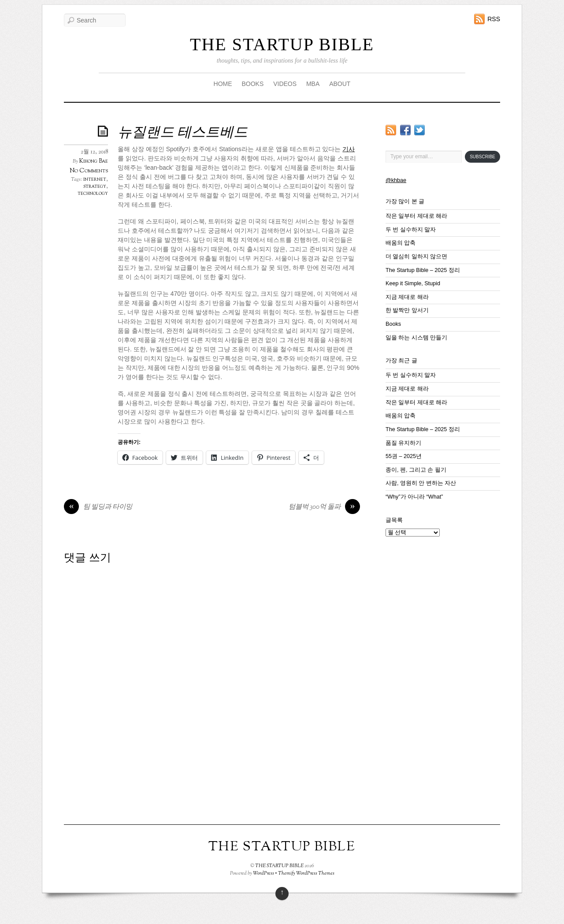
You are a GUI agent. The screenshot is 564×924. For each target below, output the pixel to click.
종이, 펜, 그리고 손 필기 (416, 470)
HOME (223, 84)
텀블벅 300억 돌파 (324, 507)
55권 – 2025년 (404, 456)
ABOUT (340, 84)
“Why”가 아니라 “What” (414, 497)
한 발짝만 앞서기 (407, 310)
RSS (494, 19)
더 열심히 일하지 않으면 (417, 257)
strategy (95, 186)
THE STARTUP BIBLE (282, 44)
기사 (349, 149)
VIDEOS (285, 84)
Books (393, 324)
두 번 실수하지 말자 (411, 230)
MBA (313, 84)
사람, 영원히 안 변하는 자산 (421, 483)
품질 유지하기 (404, 443)
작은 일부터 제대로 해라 (417, 216)
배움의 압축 (401, 243)
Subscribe (482, 157)
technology (93, 194)
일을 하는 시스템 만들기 (417, 338)
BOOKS (252, 84)
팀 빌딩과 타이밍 (98, 507)
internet (95, 179)
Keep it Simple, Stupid (413, 283)
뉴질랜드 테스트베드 (183, 133)
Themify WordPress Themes (306, 873)
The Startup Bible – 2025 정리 (423, 270)
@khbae (396, 180)
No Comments (89, 171)
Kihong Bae (94, 161)
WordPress (263, 873)
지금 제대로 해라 (407, 297)
